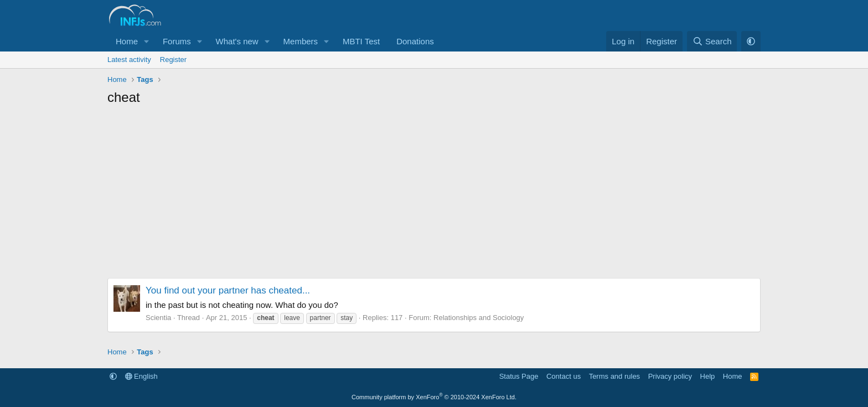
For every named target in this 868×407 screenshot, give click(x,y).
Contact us (564, 376)
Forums (177, 41)
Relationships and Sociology (479, 318)
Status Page (519, 376)
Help (708, 376)
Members (301, 41)
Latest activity (129, 60)
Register (173, 60)
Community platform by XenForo (434, 397)
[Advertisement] (434, 195)
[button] (147, 41)
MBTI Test (361, 41)
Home (127, 41)
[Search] (712, 41)
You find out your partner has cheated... (228, 290)
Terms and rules (614, 376)
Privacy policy (670, 376)
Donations (415, 41)
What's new (237, 41)
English (141, 376)
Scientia (158, 318)
